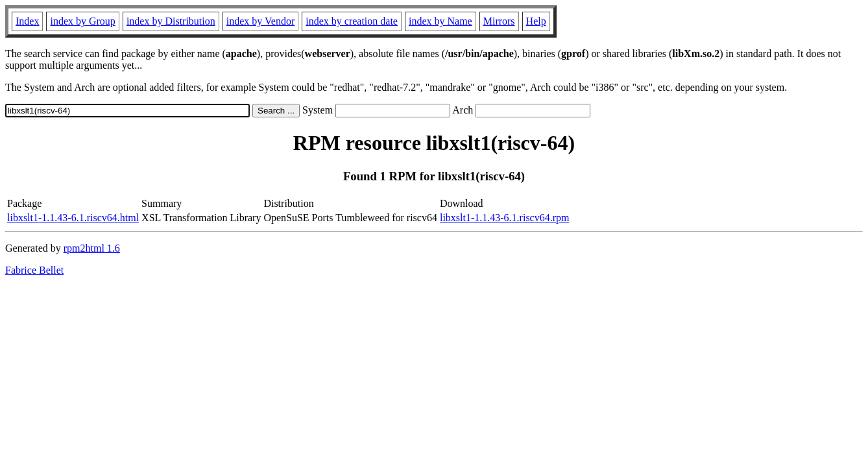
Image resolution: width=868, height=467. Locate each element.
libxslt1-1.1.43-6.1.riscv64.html (73, 218)
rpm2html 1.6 (92, 248)
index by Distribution (171, 21)
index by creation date (352, 21)
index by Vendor (260, 21)
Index (27, 21)
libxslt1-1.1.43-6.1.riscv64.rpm (505, 218)
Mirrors (499, 21)
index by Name (440, 21)
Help (536, 21)
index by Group (82, 21)
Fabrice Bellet (34, 270)
